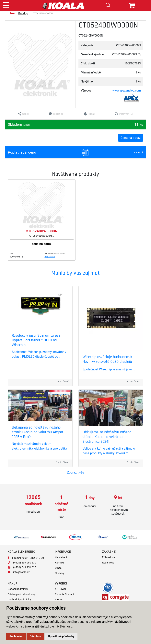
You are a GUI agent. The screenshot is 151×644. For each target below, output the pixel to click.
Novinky (59, 573)
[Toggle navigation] (6, 5)
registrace (50, 257)
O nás (58, 568)
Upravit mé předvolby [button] (61, 636)
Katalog (23, 13)
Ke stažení (61, 557)
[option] (33, 504)
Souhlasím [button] (16, 636)
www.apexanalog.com (127, 91)
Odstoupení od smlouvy (21, 594)
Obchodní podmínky (19, 600)
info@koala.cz (21, 572)
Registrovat (109, 563)
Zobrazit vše (76, 472)
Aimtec (59, 600)
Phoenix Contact (64, 594)
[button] (23, 114)
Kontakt (59, 563)
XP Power (61, 589)
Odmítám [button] (35, 636)
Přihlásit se (109, 557)
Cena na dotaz (131, 138)
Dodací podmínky (18, 589)
